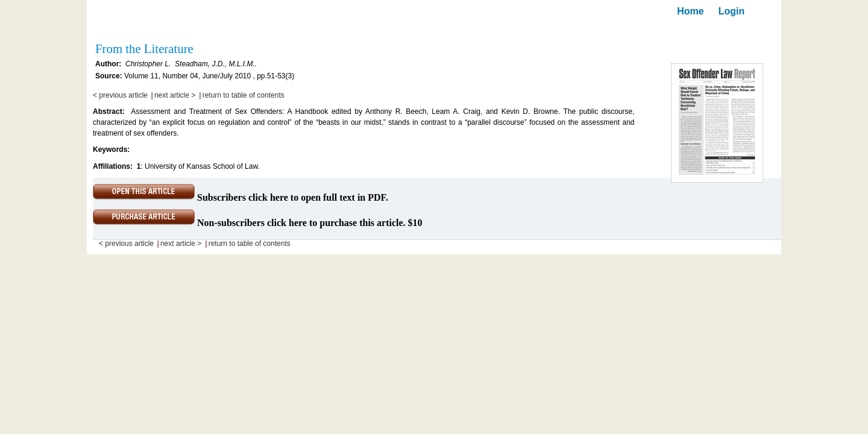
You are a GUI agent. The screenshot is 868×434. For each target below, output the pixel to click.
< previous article (120, 95)
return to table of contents (244, 95)
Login (732, 11)
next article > (175, 95)
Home (690, 11)
